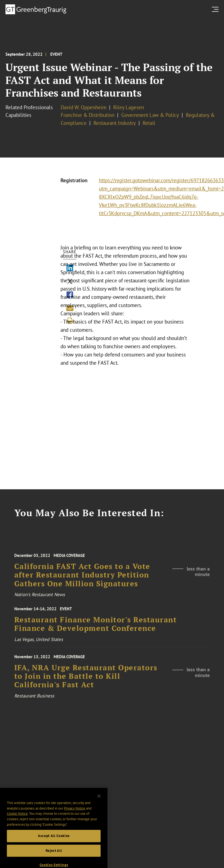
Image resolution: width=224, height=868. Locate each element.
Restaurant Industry (115, 123)
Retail (149, 123)
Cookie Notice (17, 821)
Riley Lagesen (129, 107)
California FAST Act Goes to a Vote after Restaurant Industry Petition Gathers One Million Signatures (82, 580)
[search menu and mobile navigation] (216, 9)
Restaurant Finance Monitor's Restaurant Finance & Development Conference (96, 627)
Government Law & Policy (150, 115)
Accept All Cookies (54, 843)
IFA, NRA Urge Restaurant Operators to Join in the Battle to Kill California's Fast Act (86, 681)
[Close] (99, 803)
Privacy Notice (75, 815)
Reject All (54, 858)
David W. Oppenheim (84, 107)
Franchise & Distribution (88, 115)
